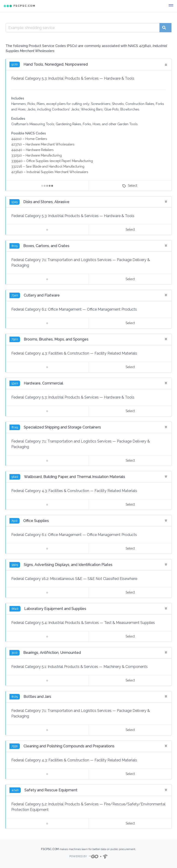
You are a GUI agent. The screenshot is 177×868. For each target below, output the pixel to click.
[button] (171, 6)
